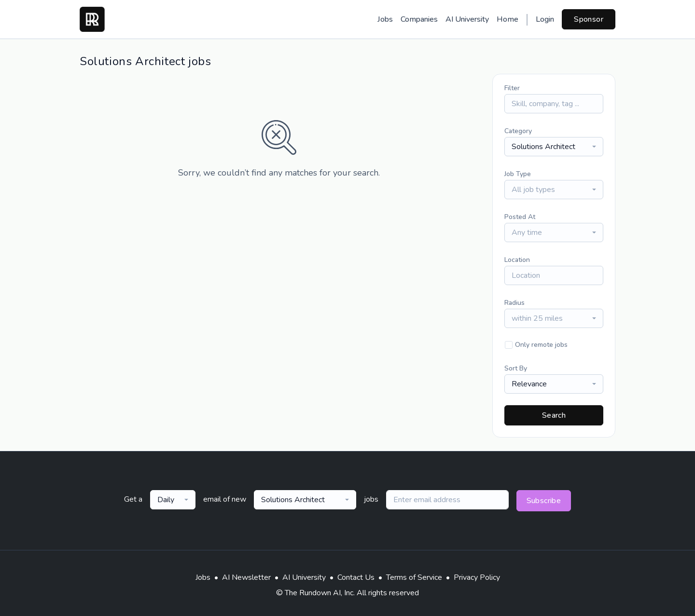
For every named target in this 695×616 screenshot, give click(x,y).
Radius (514, 303)
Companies (419, 19)
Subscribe (544, 501)
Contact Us (356, 577)
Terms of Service (414, 577)
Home (507, 19)
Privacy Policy (477, 577)
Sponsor (589, 19)
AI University (467, 19)
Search (554, 415)
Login (545, 19)
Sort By (516, 368)
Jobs (385, 19)
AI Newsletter (246, 577)
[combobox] (554, 147)
